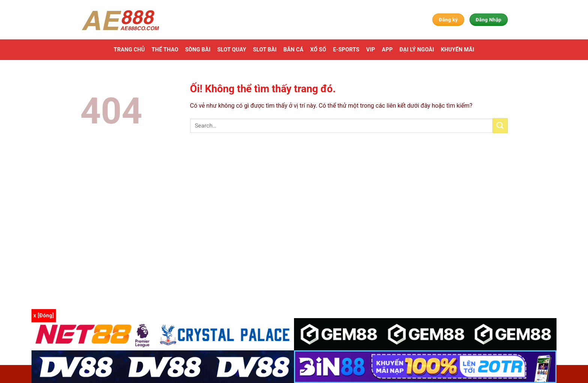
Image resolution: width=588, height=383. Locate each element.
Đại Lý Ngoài (417, 50)
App (387, 50)
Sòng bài (198, 50)
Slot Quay (232, 50)
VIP (370, 50)
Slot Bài (265, 50)
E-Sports (346, 50)
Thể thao (165, 50)
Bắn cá (293, 50)
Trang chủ (129, 50)
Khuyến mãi (458, 50)
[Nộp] (500, 125)
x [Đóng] (44, 315)
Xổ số (318, 50)
